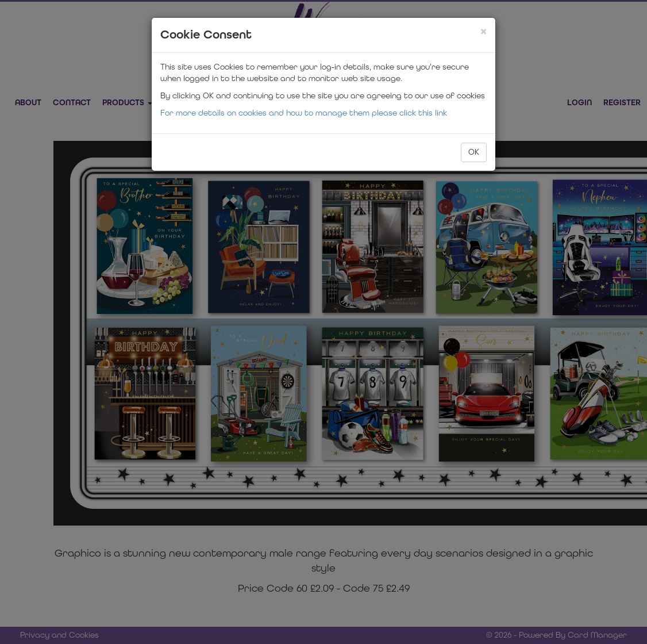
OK (474, 152)
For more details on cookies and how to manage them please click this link (304, 113)
